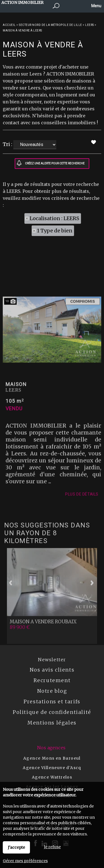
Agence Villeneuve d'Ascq (52, 768)
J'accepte (16, 847)
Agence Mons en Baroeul (52, 758)
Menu (96, 6)
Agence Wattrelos (52, 777)
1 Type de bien (55, 231)
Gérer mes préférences (25, 861)
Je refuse (52, 847)
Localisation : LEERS (54, 218)
